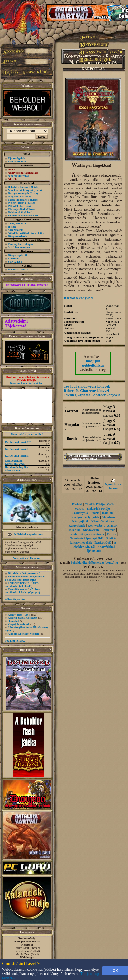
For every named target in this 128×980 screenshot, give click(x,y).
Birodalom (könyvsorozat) (24, 573)
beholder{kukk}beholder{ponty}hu (94, 563)
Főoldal (77, 504)
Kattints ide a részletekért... (27, 383)
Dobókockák (16, 212)
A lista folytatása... (16, 599)
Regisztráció (103, 543)
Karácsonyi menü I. (17, 455)
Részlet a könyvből (79, 298)
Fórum (112, 534)
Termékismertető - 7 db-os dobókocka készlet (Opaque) (23, 591)
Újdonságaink (16, 158)
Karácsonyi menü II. (18, 449)
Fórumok (14, 258)
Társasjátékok (17, 209)
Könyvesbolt (96, 526)
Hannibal (13, 621)
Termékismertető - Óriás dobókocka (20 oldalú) (22, 584)
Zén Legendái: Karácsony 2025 (15, 462)
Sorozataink (15, 230)
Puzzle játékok (17, 203)
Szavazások (15, 261)
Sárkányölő (80, 513)
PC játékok (15, 206)
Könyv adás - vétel (19, 615)
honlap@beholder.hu (27, 941)
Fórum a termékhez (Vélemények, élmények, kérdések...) (90, 457)
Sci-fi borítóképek (19, 247)
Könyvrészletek (18, 236)
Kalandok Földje (98, 509)
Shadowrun (91, 530)
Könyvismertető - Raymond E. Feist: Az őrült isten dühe (25, 578)
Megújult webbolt (19, 624)
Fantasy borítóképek (21, 244)
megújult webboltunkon (93, 363)
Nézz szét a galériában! (27, 558)
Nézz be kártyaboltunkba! (27, 434)
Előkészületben (17, 161)
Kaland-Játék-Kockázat (22, 618)
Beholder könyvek (19, 187)
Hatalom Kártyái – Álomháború (16, 469)
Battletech (108, 530)
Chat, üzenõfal (17, 223)
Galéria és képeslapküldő (86, 538)
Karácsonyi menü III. (18, 442)
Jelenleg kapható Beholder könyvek (92, 395)
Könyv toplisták (18, 255)
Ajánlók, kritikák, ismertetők (26, 233)
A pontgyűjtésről (18, 176)
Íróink (12, 227)
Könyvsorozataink (92, 534)
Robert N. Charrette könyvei (87, 391)
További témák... (15, 640)
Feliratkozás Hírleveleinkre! (26, 285)
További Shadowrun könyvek (87, 387)
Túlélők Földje (95, 504)
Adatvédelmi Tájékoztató (16, 324)
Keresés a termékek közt (23, 215)
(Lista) (35, 187)
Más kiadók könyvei (20, 190)
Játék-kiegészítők (19, 200)
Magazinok (15, 196)
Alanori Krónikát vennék (23, 634)
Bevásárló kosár (18, 269)
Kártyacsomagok (18, 193)
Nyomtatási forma (113, 486)
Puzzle (95, 513)
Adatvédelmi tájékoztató (100, 549)
